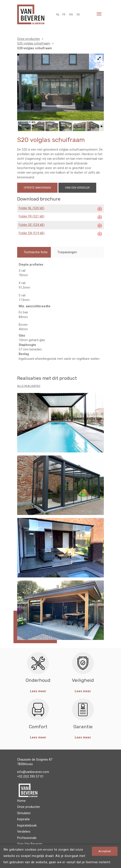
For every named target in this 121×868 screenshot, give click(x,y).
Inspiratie (23, 819)
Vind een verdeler (77, 188)
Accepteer (105, 851)
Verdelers (24, 832)
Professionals (27, 838)
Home (21, 801)
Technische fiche (36, 252)
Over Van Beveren (30, 844)
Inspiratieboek (27, 825)
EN (71, 14)
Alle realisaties (29, 386)
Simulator (24, 813)
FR (64, 14)
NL (58, 14)
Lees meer (38, 691)
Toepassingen (67, 252)
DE (78, 14)
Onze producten (29, 807)
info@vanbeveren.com (33, 772)
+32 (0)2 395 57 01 (30, 776)
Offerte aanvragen (37, 188)
